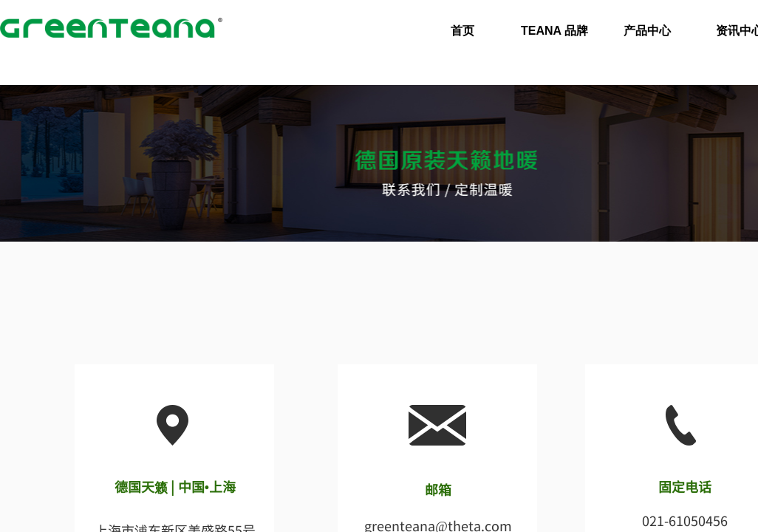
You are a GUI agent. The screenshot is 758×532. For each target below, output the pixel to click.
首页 (462, 31)
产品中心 (647, 31)
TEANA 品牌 (554, 31)
